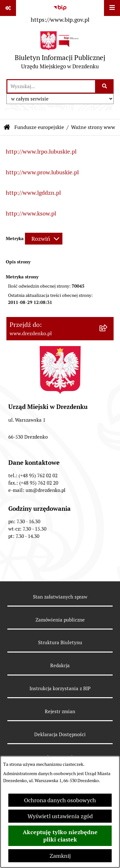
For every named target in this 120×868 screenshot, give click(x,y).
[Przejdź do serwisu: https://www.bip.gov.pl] (60, 12)
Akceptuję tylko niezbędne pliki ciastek (60, 836)
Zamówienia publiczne (60, 620)
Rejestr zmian (60, 711)
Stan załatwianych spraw (60, 597)
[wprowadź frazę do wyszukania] (51, 86)
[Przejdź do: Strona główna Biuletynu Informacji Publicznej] (7, 127)
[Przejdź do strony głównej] (60, 52)
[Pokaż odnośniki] (8, 8)
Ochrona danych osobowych (60, 800)
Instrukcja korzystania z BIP (60, 688)
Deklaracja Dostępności (60, 734)
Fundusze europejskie (39, 127)
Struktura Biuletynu (60, 642)
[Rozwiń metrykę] (44, 239)
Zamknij (60, 856)
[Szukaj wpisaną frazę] (105, 86)
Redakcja (60, 665)
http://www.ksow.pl (31, 213)
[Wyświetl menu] (112, 8)
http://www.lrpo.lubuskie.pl (41, 151)
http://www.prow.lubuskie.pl (42, 172)
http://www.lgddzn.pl (33, 193)
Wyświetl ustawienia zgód (60, 816)
